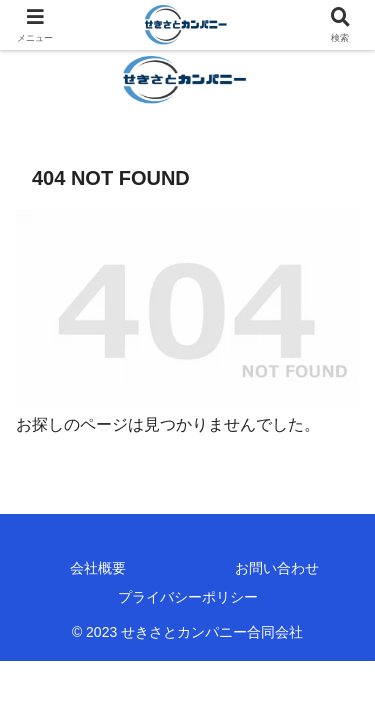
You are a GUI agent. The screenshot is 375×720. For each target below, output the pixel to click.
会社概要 (98, 568)
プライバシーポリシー (188, 597)
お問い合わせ (277, 568)
